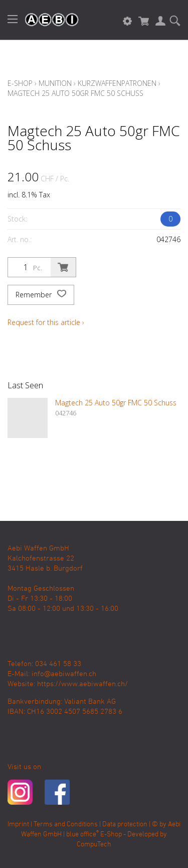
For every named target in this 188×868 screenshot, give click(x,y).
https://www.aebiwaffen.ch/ (82, 684)
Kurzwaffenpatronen (117, 83)
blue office (82, 835)
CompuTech (94, 845)
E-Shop (20, 83)
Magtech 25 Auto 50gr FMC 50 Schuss (75, 93)
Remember (41, 295)
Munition (55, 83)
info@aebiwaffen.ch (64, 674)
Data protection (125, 825)
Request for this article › (46, 322)
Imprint (18, 825)
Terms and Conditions (66, 825)
